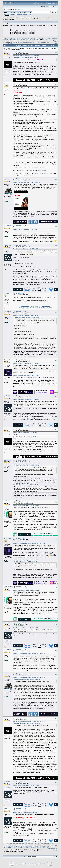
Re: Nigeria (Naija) (21, 52)
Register (24, 15)
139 (23, 42)
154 (8, 43)
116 (21, 41)
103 (39, 40)
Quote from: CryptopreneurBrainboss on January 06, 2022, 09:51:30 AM (29, 543)
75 (42, 38)
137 (19, 42)
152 (4, 43)
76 (44, 38)
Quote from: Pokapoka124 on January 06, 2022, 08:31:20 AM (27, 376)
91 (19, 40)
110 (8, 41)
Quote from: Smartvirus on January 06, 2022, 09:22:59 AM (26, 506)
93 (22, 40)
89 (16, 40)
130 (4, 42)
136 (17, 42)
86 (11, 40)
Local (13, 18)
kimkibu (6, 84)
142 (29, 42)
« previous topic (55, 39)
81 (3, 40)
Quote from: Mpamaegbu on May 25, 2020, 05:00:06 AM (25, 560)
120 (29, 41)
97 (28, 40)
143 (31, 42)
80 (50, 38)
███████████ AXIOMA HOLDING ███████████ (35, 306)
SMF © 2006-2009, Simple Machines (36, 864)
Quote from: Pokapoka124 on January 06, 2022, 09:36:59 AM (27, 628)
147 (40, 42)
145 (36, 42)
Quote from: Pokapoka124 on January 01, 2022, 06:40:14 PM (27, 183)
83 (6, 40)
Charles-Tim (7, 245)
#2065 (56, 246)
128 (46, 41)
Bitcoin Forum (7, 18)
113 (14, 41)
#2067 (56, 312)
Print (56, 43)
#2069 (56, 397)
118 (25, 41)
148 (42, 42)
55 (12, 38)
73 (39, 38)
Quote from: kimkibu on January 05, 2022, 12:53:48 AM (25, 433)
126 (42, 41)
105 (44, 40)
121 (31, 41)
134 (12, 42)
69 (33, 38)
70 (34, 38)
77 (45, 38)
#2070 (56, 430)
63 (24, 38)
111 (10, 41)
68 (31, 38)
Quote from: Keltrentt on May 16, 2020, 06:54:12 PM (26, 562)
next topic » (56, 41)
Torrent (24, 12)
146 (38, 42)
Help (11, 15)
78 (47, 38)
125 (40, 41)
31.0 (21, 12)
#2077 (56, 675)
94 (23, 40)
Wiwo (5, 179)
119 (27, 41)
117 (23, 41)
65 (27, 38)
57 (15, 38)
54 (10, 38)
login (17, 9)
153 (6, 43)
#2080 (56, 809)
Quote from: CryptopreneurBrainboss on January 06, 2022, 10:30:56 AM (29, 653)
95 (25, 40)
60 (19, 38)
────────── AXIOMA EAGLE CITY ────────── (35, 309)
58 (16, 38)
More (28, 15)
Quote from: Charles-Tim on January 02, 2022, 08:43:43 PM (26, 56)
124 (38, 41)
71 (36, 38)
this (35, 792)
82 (5, 40)
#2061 (56, 53)
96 (26, 40)
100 (33, 40)
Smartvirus (7, 52)
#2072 (56, 502)
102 (37, 40)
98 (29, 40)
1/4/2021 (27, 420)
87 (13, 40)
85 (9, 40)
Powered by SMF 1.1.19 (22, 864)
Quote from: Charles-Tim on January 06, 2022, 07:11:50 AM (26, 315)
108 (4, 41)
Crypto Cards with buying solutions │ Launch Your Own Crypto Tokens (35, 308)
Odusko (6, 809)
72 (37, 38)
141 (27, 42)
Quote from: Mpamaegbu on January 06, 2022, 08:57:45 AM (26, 400)
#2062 (56, 85)
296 (11, 43)
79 (48, 38)
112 (12, 41)
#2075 (56, 624)
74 (40, 38)
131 (6, 42)
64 (25, 38)
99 (31, 40)
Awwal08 (6, 294)
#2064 (56, 227)
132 (8, 42)
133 (10, 42)
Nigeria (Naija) (19, 18)
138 (21, 42)
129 (48, 41)
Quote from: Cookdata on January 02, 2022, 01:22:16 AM (27, 57)
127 (44, 41)
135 (14, 42)
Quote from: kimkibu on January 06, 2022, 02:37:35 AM (25, 229)
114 (17, 41)
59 (18, 38)
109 (6, 41)
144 (33, 42)
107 (48, 40)
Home (7, 15)
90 (17, 40)
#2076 (56, 651)
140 (25, 42)
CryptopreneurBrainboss (11, 501)
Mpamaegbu (7, 360)
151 (48, 42)
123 (36, 41)
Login (19, 15)
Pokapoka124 (8, 226)
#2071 (56, 461)
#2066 (56, 294)
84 (8, 40)
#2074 (56, 587)
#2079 (56, 783)
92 (20, 40)
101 (35, 40)
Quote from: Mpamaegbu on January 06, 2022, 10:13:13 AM (26, 590)
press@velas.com (30, 175)
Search (15, 15)
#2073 (56, 540)
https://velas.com (42, 170)
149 (44, 42)
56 (13, 38)
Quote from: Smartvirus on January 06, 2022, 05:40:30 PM (26, 786)
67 (30, 38)
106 (46, 40)
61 (21, 38)
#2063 (56, 180)
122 (33, 41)
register (22, 9)
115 (19, 41)
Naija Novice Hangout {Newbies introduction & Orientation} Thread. (23, 851)
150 (46, 42)
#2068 (56, 361)
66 (28, 38)
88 (14, 40)
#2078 (56, 719)
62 (22, 38)
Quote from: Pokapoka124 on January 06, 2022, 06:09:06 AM (27, 249)
